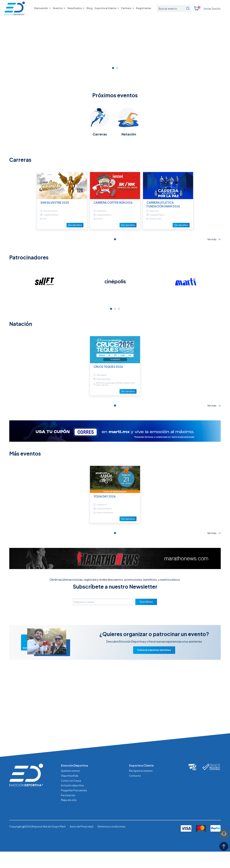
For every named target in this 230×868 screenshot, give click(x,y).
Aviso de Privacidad (81, 858)
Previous (6, 345)
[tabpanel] (115, 71)
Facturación (68, 827)
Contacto (135, 807)
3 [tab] (119, 372)
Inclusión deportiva (72, 817)
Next (224, 345)
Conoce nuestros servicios (154, 713)
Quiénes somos (70, 803)
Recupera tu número (141, 803)
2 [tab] (117, 131)
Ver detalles (75, 288)
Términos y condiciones (111, 858)
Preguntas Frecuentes (74, 822)
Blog (90, 8)
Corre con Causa (71, 812)
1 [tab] (113, 131)
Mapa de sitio (69, 832)
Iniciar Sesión (212, 9)
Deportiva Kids (70, 807)
